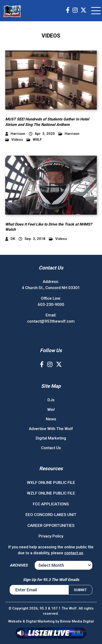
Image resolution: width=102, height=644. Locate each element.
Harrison (69, 134)
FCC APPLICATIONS (51, 504)
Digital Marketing (51, 438)
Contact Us (51, 448)
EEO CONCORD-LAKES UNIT (51, 515)
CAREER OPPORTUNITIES (51, 525)
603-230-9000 (51, 304)
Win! (51, 409)
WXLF (34, 140)
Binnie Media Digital (77, 621)
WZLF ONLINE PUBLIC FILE (51, 493)
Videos (14, 140)
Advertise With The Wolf (51, 429)
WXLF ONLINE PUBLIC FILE (51, 482)
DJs (51, 400)
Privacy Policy (51, 536)
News (51, 419)
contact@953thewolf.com (51, 321)
